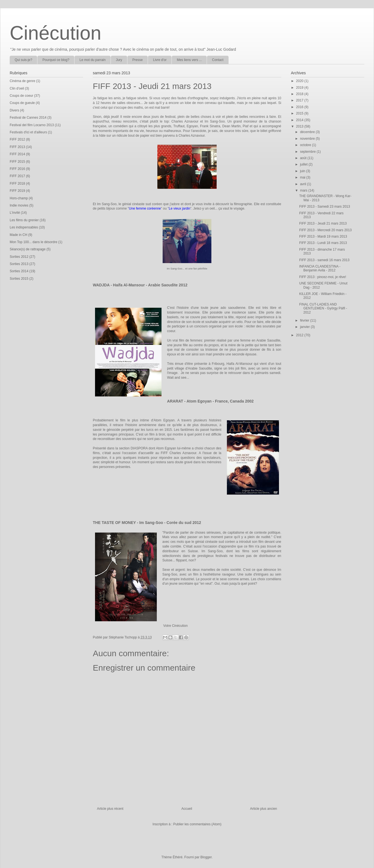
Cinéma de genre (22, 81)
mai (303, 177)
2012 (300, 335)
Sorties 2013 (19, 264)
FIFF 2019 (17, 191)
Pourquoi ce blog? (56, 60)
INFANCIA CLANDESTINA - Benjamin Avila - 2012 (320, 268)
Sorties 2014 (19, 271)
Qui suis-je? (23, 60)
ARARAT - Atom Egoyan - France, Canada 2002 (210, 401)
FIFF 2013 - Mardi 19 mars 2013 (323, 236)
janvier (305, 327)
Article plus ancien (264, 809)
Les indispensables (24, 227)
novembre (308, 139)
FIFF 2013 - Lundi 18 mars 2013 (323, 243)
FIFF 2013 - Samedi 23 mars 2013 (325, 207)
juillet (304, 164)
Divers (14, 110)
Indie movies (19, 205)
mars (304, 190)
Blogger (206, 857)
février (305, 320)
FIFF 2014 (17, 154)
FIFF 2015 (17, 162)
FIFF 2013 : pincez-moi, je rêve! (323, 277)
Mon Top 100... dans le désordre (34, 242)
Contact (218, 60)
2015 (300, 113)
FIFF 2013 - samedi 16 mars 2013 (324, 260)
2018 (300, 94)
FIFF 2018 (17, 184)
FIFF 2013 (17, 147)
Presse (138, 60)
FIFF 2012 (17, 139)
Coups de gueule (22, 103)
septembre (308, 152)
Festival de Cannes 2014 (28, 118)
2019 (300, 88)
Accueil (187, 809)
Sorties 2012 (19, 257)
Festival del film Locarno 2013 (32, 125)
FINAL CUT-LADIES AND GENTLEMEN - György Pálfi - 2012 (323, 308)
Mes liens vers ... (189, 60)
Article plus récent (110, 809)
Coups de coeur (21, 96)
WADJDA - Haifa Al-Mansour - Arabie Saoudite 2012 (140, 285)
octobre (306, 145)
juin (303, 171)
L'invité (15, 213)
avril (303, 184)
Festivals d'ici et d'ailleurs (28, 132)
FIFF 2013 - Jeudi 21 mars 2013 (323, 223)
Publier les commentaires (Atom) (197, 824)
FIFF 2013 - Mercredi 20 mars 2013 (325, 230)
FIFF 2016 (17, 169)
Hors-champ (19, 198)
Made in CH (18, 235)
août (304, 158)
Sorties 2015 (19, 279)
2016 (300, 107)
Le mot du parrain (93, 60)
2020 (300, 81)
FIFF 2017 (17, 176)
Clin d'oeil (17, 88)
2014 (300, 120)
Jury (119, 60)
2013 (300, 126)
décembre (308, 132)
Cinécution (56, 33)
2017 (300, 100)
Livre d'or (160, 60)
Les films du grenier (24, 220)
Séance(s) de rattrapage (28, 249)
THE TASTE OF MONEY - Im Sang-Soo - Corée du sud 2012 (147, 523)
